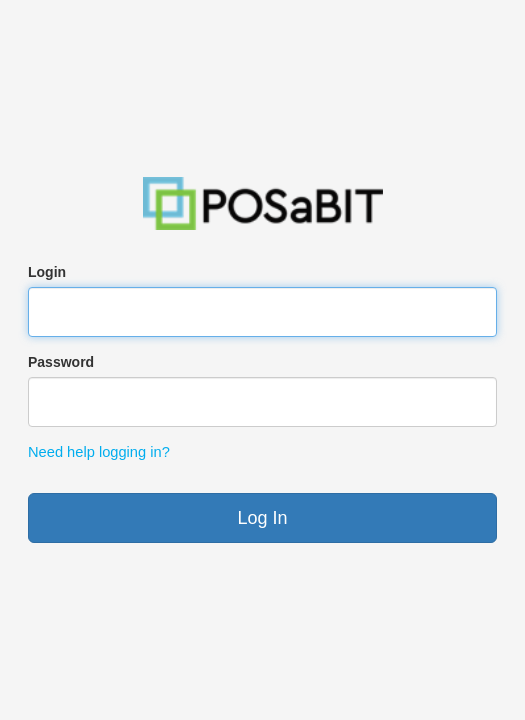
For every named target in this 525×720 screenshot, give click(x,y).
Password (61, 362)
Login (47, 272)
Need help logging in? (99, 452)
